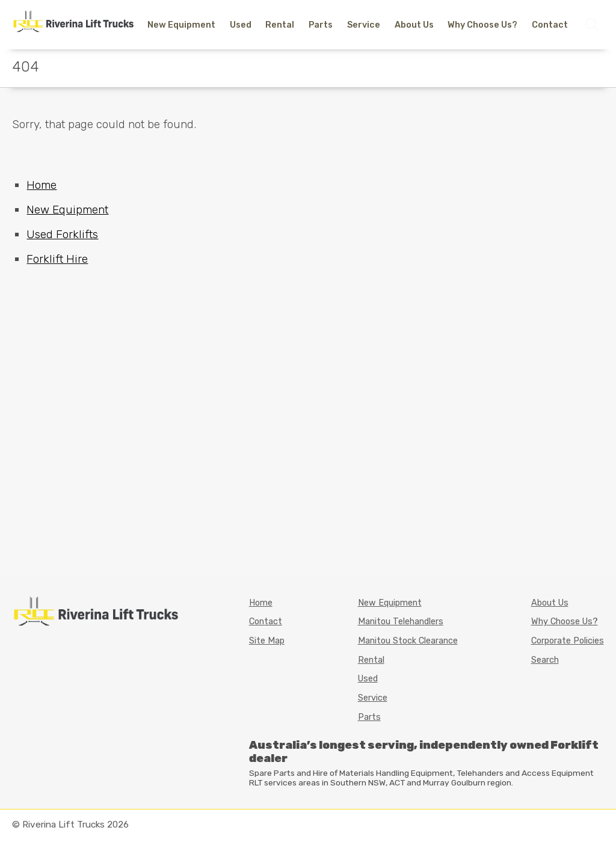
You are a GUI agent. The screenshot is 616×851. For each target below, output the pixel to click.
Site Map (267, 641)
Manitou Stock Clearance (408, 641)
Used (241, 25)
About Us (414, 25)
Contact (550, 25)
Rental (280, 25)
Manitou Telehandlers (401, 622)
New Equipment (181, 25)
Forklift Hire (57, 259)
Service (364, 25)
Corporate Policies (568, 641)
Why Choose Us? (482, 25)
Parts (321, 25)
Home (42, 185)
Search (545, 660)
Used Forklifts (62, 234)
